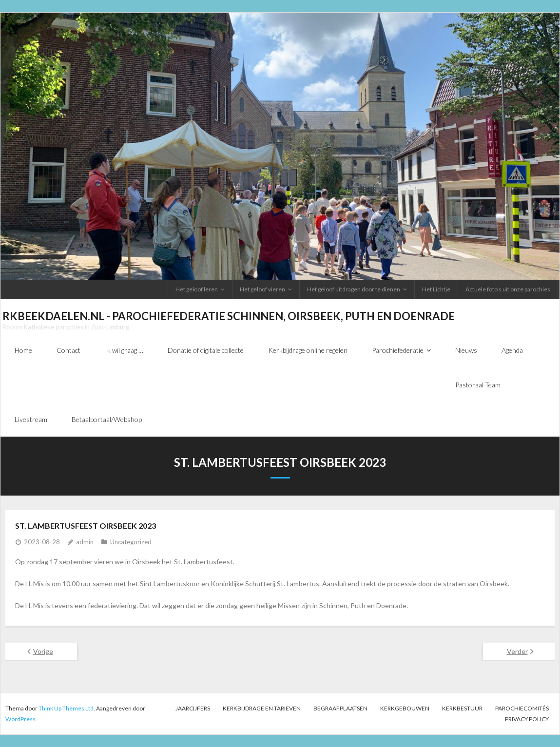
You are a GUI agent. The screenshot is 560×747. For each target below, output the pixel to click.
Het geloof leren (197, 289)
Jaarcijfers (193, 708)
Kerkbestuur (462, 708)
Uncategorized (131, 542)
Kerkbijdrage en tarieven (262, 708)
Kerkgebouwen (405, 708)
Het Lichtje (436, 289)
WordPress (20, 719)
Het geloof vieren (262, 289)
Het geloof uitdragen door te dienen (354, 289)
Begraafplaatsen (340, 708)
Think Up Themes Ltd (66, 708)
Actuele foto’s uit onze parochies (508, 289)
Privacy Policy (527, 719)
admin (85, 542)
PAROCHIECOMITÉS (522, 708)
